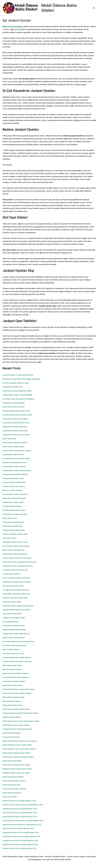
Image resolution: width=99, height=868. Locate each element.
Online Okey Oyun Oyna (11, 785)
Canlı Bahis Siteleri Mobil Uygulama (16, 677)
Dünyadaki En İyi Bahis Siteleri (14, 626)
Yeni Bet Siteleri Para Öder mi (14, 486)
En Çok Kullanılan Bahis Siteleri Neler (16, 411)
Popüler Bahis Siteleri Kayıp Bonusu (16, 634)
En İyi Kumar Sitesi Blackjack (13, 522)
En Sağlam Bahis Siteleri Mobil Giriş (16, 590)
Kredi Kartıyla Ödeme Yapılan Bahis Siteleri (19, 689)
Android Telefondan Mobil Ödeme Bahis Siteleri (20, 713)
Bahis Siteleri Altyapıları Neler (14, 697)
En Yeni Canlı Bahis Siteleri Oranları (16, 383)
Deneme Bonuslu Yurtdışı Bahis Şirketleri (18, 375)
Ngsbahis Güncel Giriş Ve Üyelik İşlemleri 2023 (20, 844)
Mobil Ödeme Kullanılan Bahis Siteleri (16, 753)
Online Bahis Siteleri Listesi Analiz (15, 419)
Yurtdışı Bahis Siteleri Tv (12, 574)
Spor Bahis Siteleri (10, 538)
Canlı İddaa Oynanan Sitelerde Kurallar (17, 391)
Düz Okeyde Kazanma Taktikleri (15, 789)
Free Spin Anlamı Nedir (11, 737)
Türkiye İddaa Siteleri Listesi (13, 478)
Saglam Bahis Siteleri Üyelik (13, 502)
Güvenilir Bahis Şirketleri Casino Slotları (17, 415)
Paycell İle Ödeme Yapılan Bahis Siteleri (17, 729)
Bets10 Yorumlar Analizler (13, 490)
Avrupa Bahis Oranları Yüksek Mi (15, 494)
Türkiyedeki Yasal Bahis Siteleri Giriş (16, 594)
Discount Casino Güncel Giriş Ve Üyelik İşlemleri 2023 (23, 805)
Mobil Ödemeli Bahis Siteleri (13, 777)
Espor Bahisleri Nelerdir (11, 733)
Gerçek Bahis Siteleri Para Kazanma (16, 435)
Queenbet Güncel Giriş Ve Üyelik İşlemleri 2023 (20, 840)
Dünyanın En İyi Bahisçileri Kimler (15, 462)
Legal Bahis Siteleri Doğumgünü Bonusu (18, 566)
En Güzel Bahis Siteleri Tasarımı (14, 466)
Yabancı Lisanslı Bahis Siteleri (14, 618)
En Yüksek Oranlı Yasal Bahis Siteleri (16, 458)
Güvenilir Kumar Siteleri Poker (14, 530)
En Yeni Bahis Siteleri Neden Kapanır (16, 546)
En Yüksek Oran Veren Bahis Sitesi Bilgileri (19, 399)
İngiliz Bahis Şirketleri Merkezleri (15, 427)
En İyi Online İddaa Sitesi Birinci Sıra (16, 423)
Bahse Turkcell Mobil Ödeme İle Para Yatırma (20, 741)
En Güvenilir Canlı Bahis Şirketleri (15, 514)
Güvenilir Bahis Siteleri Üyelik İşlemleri (17, 657)
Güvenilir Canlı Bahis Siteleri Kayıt (15, 598)
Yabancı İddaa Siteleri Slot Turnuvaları (17, 558)
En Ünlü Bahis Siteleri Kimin (13, 387)
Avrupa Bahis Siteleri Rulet (13, 526)
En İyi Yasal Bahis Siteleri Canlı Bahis (16, 578)
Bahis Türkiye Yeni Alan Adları (14, 550)
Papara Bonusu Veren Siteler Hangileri (17, 693)
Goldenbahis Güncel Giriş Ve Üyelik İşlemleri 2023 (21, 836)
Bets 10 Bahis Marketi (11, 649)
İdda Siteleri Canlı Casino (12, 614)
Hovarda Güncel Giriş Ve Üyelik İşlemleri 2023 (20, 817)
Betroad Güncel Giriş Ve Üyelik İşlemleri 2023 (20, 813)
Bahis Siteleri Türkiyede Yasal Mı (15, 443)
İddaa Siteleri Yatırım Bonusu (14, 638)
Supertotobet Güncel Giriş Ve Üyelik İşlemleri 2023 (22, 825)
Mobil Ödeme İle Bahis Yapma (14, 781)
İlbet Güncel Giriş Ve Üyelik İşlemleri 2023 (18, 828)
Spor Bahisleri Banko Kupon (13, 586)
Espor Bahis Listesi (10, 518)
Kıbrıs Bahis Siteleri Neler (12, 761)
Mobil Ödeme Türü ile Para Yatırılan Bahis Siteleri (21, 721)
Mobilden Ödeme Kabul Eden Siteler (16, 773)
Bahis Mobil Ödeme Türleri (13, 705)
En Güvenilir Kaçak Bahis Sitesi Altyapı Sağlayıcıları (22, 379)
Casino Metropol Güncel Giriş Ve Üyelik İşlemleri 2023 (23, 821)
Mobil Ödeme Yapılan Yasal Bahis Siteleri (18, 757)
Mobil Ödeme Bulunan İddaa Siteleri (16, 709)
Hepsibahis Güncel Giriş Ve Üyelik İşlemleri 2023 (21, 832)
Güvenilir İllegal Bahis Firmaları (14, 510)
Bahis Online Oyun (9, 439)
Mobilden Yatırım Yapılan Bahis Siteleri (17, 769)
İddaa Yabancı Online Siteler (13, 447)
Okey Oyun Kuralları (10, 797)
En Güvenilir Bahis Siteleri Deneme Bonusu (18, 641)
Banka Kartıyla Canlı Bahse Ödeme (15, 673)
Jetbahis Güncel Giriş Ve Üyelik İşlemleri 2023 (20, 809)
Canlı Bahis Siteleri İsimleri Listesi (15, 542)
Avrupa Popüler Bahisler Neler (14, 482)
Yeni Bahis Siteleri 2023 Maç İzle (15, 570)
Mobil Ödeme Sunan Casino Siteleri (16, 725)
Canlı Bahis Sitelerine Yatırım (13, 653)
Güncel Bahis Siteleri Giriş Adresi (15, 554)
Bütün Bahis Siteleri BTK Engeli (14, 498)
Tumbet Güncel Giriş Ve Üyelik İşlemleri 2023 (20, 848)
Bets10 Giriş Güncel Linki (12, 669)
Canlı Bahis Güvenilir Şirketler (14, 403)
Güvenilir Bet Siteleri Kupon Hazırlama (17, 582)
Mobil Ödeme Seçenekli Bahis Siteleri (17, 765)
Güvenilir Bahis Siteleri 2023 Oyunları (16, 610)
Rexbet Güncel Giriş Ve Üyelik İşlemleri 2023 (19, 801)
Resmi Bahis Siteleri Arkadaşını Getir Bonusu (19, 562)
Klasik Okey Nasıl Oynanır (12, 793)
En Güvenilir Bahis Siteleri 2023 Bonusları (18, 606)
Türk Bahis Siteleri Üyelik (12, 602)
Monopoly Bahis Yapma (12, 701)
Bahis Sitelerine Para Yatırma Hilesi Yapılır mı (20, 749)
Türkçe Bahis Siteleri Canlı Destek (15, 431)
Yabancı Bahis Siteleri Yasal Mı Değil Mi (17, 395)
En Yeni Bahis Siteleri (10, 622)
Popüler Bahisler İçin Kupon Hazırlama (17, 661)
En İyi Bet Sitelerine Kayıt (12, 506)
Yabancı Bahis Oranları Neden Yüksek (17, 451)
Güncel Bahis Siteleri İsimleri (13, 454)
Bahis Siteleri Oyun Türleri (12, 665)
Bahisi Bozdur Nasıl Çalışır (12, 685)
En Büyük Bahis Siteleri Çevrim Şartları (17, 470)
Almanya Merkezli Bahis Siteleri (14, 630)
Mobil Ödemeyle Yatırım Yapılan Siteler (17, 745)
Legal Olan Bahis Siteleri (12, 717)
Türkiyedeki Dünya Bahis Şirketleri (15, 474)
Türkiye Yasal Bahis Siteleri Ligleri (15, 534)
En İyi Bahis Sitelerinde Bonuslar (15, 645)
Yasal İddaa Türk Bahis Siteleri (14, 681)
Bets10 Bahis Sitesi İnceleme (14, 407)
